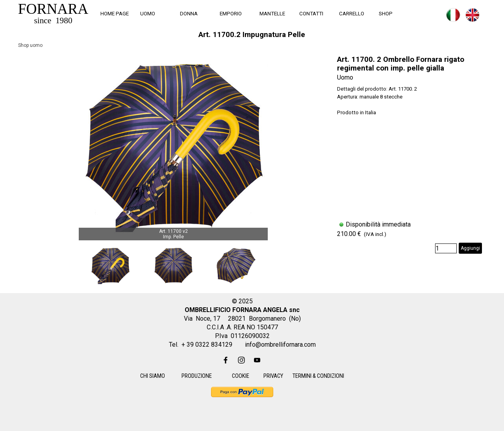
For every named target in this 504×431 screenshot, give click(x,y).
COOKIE (241, 376)
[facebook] (226, 360)
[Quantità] (446, 248)
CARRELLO (352, 14)
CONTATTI (311, 14)
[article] (409, 154)
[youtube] (257, 360)
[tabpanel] (459, 20)
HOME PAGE (115, 14)
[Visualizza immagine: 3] (236, 266)
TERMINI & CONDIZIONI (318, 376)
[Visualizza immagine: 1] (110, 266)
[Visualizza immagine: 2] (173, 266)
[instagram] (241, 360)
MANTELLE (272, 14)
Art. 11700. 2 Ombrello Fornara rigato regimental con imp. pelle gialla (401, 64)
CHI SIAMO (153, 376)
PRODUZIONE (197, 376)
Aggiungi (470, 248)
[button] (173, 146)
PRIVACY (273, 376)
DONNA (189, 14)
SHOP (386, 14)
